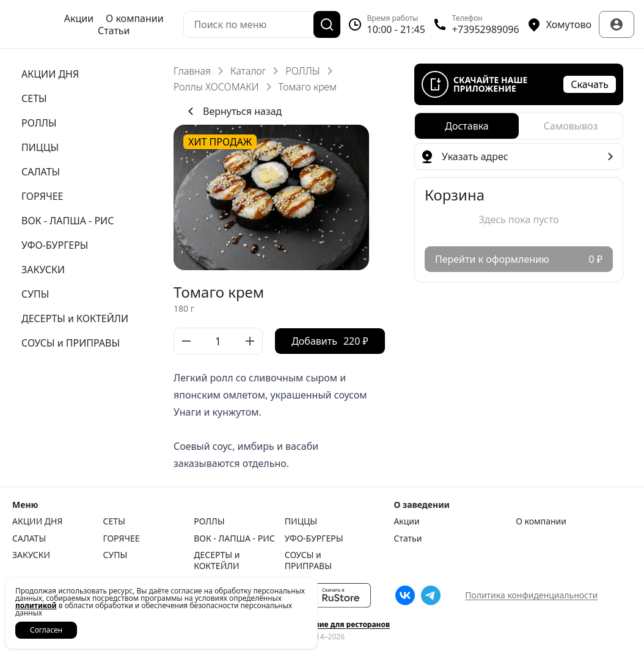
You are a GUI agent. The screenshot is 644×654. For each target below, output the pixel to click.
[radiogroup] (519, 126)
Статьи (114, 31)
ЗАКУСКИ (31, 555)
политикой (36, 605)
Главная (192, 71)
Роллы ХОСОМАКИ (216, 87)
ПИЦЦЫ (301, 521)
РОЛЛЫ (302, 71)
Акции (79, 18)
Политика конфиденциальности (531, 595)
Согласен (46, 630)
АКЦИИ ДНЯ (37, 521)
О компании (135, 18)
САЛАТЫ (29, 538)
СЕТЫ (114, 521)
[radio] (467, 126)
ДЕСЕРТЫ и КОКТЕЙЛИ (217, 560)
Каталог (248, 71)
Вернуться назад (232, 111)
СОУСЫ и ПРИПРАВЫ (308, 560)
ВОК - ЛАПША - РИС (234, 538)
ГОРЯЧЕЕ (122, 538)
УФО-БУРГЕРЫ (314, 538)
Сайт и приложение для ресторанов (322, 625)
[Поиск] (327, 24)
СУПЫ (115, 555)
